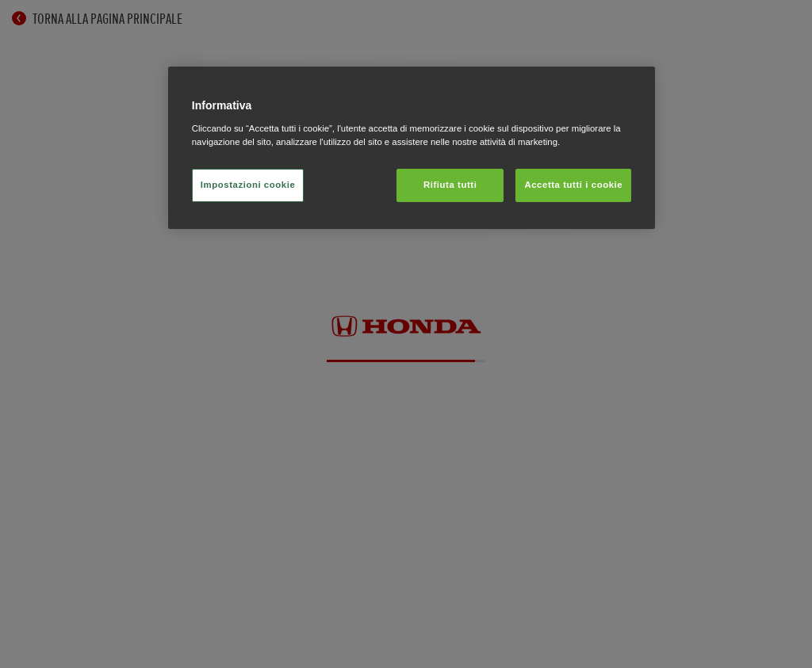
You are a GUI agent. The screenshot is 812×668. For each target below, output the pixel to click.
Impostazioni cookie (248, 185)
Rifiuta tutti (450, 185)
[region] (412, 148)
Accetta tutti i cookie (573, 185)
